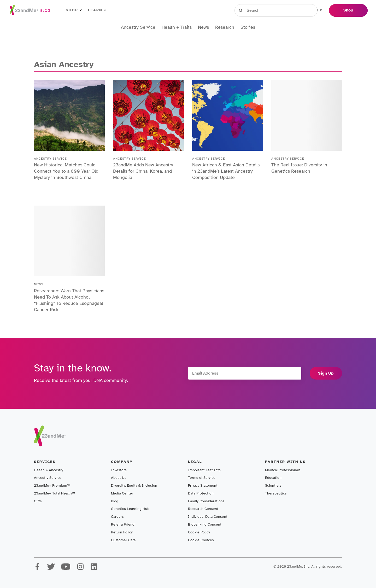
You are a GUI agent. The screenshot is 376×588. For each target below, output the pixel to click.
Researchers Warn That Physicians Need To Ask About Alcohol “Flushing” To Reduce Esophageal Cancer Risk (69, 300)
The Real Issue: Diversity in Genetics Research (299, 168)
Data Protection (201, 493)
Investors (119, 470)
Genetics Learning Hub (130, 509)
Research (225, 27)
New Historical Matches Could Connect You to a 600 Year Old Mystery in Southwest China (66, 171)
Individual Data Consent (208, 517)
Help (317, 10)
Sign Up (326, 373)
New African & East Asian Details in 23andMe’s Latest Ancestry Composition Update (226, 171)
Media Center (122, 493)
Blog (115, 501)
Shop (74, 10)
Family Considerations (206, 501)
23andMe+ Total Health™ (54, 493)
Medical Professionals (283, 470)
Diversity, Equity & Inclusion (134, 485)
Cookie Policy (199, 532)
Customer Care (123, 540)
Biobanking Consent (205, 524)
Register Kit (290, 10)
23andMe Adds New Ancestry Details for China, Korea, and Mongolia (143, 171)
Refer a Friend (123, 524)
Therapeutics (276, 493)
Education (273, 478)
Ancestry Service (138, 27)
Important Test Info (204, 470)
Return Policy (122, 532)
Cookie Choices (201, 540)
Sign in (259, 10)
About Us (119, 478)
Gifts (38, 501)
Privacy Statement (203, 485)
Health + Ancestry (49, 470)
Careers (117, 517)
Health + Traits (177, 27)
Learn (97, 10)
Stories (248, 27)
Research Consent (203, 509)
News (203, 27)
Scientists (273, 485)
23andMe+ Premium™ (52, 485)
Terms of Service (202, 478)
